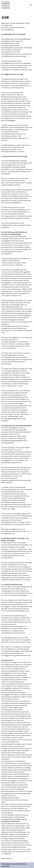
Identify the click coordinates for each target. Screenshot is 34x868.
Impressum (5, 866)
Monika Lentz (11, 864)
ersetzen (12, 120)
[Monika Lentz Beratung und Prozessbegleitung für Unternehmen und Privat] (5, 5)
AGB (18, 864)
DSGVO (23, 864)
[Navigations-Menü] (31, 5)
